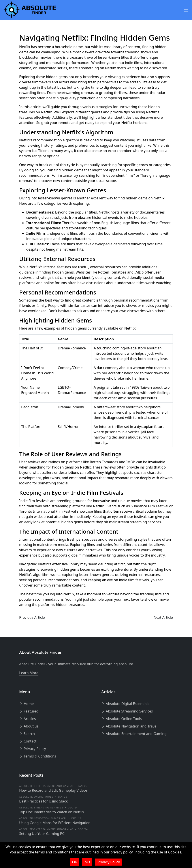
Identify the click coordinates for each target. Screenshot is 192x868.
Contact (28, 741)
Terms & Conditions (38, 756)
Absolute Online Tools (121, 719)
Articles (27, 719)
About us (29, 726)
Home (26, 704)
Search (27, 734)
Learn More (29, 673)
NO (87, 862)
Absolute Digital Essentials (125, 704)
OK (75, 862)
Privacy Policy (33, 749)
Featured (29, 711)
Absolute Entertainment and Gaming (134, 734)
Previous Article (32, 617)
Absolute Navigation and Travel (129, 726)
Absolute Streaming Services (127, 711)
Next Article (163, 617)
